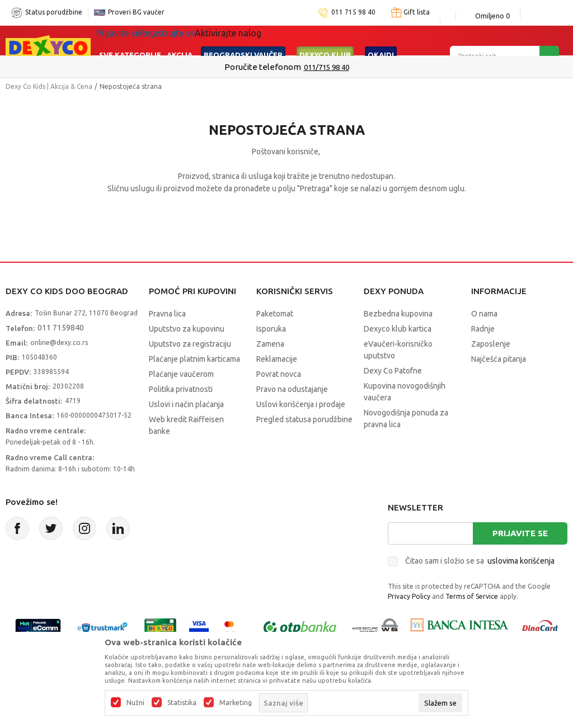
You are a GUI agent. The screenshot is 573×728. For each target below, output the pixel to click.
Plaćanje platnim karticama (194, 359)
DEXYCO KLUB (325, 40)
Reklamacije (277, 359)
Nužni (135, 703)
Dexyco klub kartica (398, 329)
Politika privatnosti (181, 389)
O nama (484, 314)
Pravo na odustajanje (292, 389)
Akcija (180, 40)
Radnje (483, 329)
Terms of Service (472, 596)
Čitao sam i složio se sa (480, 561)
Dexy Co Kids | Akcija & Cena (49, 86)
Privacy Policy (409, 596)
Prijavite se (520, 533)
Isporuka (271, 329)
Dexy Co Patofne (393, 371)
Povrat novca (279, 374)
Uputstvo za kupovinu (187, 329)
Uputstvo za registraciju (190, 344)
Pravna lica (167, 314)
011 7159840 (61, 328)
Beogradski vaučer (243, 40)
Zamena (270, 344)
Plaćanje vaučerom (181, 374)
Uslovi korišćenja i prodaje (301, 404)
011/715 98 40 (327, 67)
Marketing (236, 703)
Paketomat (275, 314)
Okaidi (381, 40)
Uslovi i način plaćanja (186, 404)
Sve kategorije (130, 40)
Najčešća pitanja (499, 359)
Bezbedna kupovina (398, 314)
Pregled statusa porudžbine (304, 419)
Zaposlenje (491, 344)
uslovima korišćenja (521, 561)
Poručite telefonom (263, 67)
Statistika (182, 703)
